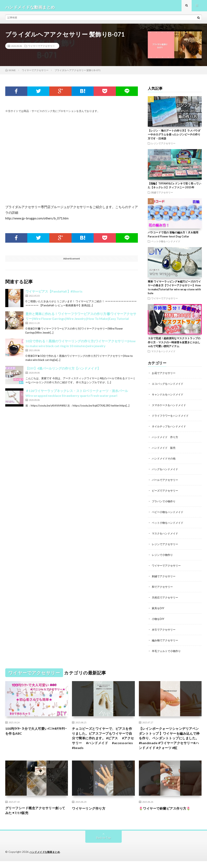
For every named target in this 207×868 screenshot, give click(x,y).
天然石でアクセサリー (166, 596)
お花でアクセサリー (165, 376)
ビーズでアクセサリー (166, 491)
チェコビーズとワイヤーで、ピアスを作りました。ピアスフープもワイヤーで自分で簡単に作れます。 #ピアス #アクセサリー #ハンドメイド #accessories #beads (103, 737)
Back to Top (103, 845)
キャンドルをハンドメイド (169, 397)
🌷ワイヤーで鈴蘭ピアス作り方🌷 (168, 814)
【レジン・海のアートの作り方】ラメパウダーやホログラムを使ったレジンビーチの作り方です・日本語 (174, 137)
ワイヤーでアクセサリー (41, 49)
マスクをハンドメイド (163, 354)
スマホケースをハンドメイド (170, 407)
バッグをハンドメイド (166, 470)
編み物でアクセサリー (166, 638)
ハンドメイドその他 (165, 460)
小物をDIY (158, 617)
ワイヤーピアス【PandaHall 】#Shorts (54, 294)
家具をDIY (158, 607)
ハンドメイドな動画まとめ (46, 859)
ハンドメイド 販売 (165, 449)
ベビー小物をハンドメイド (169, 512)
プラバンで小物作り (165, 502)
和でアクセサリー (163, 586)
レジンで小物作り (163, 554)
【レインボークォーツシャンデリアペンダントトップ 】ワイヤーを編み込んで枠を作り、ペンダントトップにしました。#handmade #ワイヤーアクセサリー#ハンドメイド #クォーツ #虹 (169, 740)
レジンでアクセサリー (163, 146)
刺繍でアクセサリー (162, 195)
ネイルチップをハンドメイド (170, 428)
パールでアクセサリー (166, 481)
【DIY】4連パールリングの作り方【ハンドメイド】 (63, 371)
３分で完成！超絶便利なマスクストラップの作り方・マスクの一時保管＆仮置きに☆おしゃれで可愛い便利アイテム (174, 345)
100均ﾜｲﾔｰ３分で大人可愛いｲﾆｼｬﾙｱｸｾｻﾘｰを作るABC (36, 729)
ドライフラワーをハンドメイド (172, 418)
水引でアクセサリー (165, 628)
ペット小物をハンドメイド (166, 244)
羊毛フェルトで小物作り (167, 649)
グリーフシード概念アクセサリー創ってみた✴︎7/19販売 (35, 817)
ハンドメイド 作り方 (166, 439)
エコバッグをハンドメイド (169, 386)
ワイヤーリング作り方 (91, 814)
